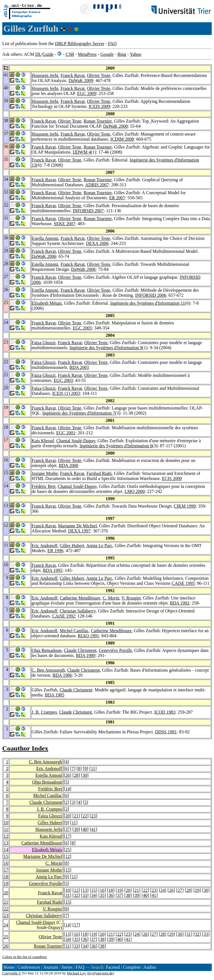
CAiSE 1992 (64, 616)
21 (76, 816)
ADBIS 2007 (97, 185)
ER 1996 (55, 551)
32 (76, 895)
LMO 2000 (135, 491)
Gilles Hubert (72, 546)
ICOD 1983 (165, 712)
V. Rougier (131, 598)
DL (38, 54)
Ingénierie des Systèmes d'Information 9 (106, 348)
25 (68, 850)
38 (128, 895)
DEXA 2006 (97, 243)
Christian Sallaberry (78, 611)
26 (68, 775)
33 (85, 895)
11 (93, 768)
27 (180, 890)
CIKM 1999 (185, 506)
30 (85, 775)
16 (6, 863)
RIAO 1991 (88, 636)
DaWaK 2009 (81, 80)
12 (6, 836)
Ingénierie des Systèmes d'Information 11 (148, 303)
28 (76, 775)
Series (67, 967)
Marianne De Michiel (78, 526)
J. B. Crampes (44, 712)
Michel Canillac (74, 631)
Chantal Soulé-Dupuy (76, 441)
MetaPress (87, 54)
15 (6, 856)
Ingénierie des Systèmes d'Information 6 (116, 446)
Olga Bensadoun (47, 650)
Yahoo (135, 54)
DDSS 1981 (166, 732)
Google (107, 54)
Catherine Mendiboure (80, 598)
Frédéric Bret (44, 486)
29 (197, 890)
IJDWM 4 (82, 152)
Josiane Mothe (45, 473)
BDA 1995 (53, 570)
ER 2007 (117, 198)
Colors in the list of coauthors (25, 957)
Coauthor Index (25, 748)
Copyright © (12, 973)
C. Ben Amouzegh (48, 670)
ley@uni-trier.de (101, 973)
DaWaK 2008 (115, 126)
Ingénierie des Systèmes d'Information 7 (79, 413)
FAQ (112, 44)
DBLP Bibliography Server (80, 44)
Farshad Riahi (99, 473)
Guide (48, 54)
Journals (51, 967)
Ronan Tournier (98, 121)
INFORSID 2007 (88, 211)
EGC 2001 (66, 433)
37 (68, 829)
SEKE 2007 (65, 224)
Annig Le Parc (99, 546)
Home (9, 967)
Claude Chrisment (80, 650)
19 (6, 883)
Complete (132, 967)
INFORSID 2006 (151, 295)
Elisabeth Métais (47, 303)
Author (150, 967)
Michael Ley (76, 973)
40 (85, 829)
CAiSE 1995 (183, 583)
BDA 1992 (180, 603)
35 (102, 895)
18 (6, 877)
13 (6, 843)
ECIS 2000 (172, 478)
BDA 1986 (62, 675)
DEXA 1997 (79, 531)
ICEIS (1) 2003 (66, 393)
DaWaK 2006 (44, 256)
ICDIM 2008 (122, 139)
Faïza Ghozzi (44, 343)
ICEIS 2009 (99, 106)
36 (111, 895)
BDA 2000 (69, 465)
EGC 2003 (63, 380)
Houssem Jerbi (45, 75)
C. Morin (111, 598)
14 (68, 789)
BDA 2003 (79, 367)
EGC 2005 (82, 328)
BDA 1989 (86, 655)
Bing (122, 54)
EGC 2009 (87, 93)
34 (93, 895)
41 (93, 829)
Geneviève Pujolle (115, 650)
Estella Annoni (45, 238)
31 (68, 895)
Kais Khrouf (43, 441)
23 (93, 816)
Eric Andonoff (45, 546)
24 (163, 890)
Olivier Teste (99, 75)
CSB (70, 54)
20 (68, 816)
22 (85, 816)
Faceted (113, 967)
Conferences (29, 967)
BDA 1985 (55, 695)
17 (68, 836)
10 (6, 823)
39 (76, 829)
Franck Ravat (73, 75)
